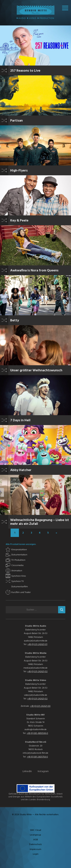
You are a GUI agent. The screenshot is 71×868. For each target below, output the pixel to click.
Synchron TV (18, 581)
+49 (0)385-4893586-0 (37, 733)
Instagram (43, 771)
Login (36, 854)
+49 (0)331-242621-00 (40, 706)
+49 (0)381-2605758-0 (37, 757)
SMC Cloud (35, 830)
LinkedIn (27, 771)
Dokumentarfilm (20, 587)
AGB (36, 840)
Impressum (35, 849)
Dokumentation (19, 555)
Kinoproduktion (19, 550)
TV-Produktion (18, 560)
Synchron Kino (19, 576)
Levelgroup (35, 835)
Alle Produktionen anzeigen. (21, 544)
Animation (17, 571)
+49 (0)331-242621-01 (37, 644)
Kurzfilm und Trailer (21, 592)
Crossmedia (17, 565)
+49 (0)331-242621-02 (37, 672)
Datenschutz (35, 844)
